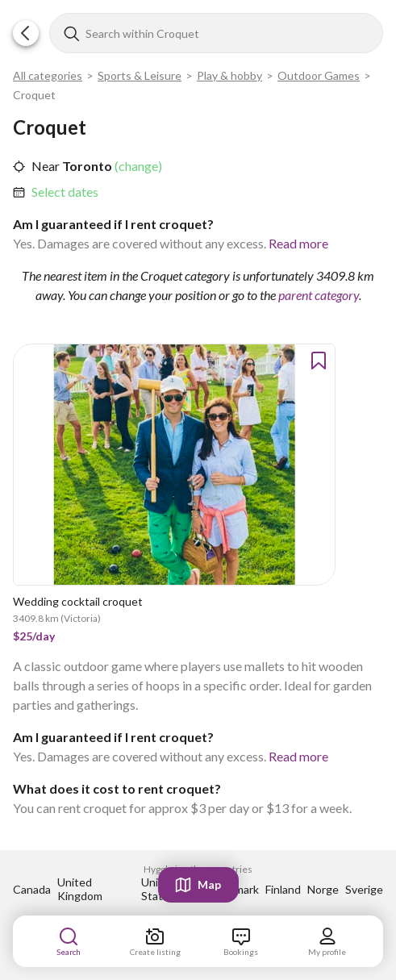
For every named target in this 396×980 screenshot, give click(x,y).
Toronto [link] (86, 166)
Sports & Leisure (140, 75)
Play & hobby (229, 75)
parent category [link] (319, 295)
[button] (26, 33)
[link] (65, 192)
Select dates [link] (65, 192)
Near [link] (46, 166)
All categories (48, 75)
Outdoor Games (319, 75)
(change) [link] (137, 166)
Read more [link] (298, 243)
